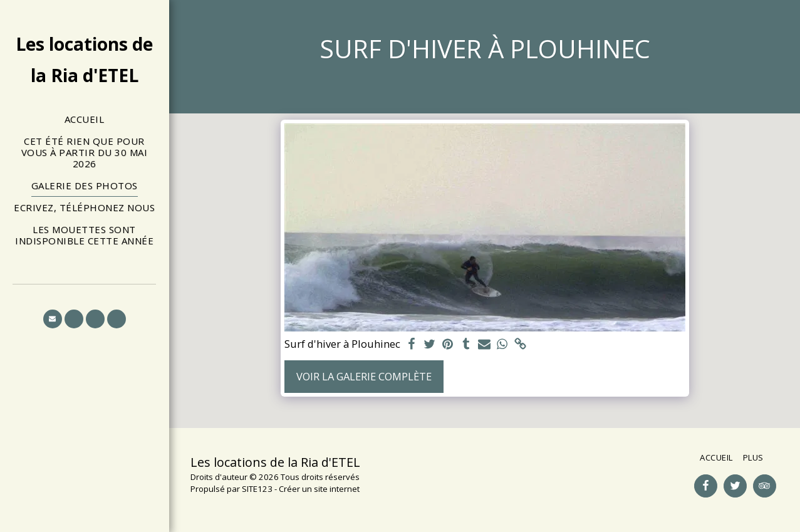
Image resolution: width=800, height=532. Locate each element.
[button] (53, 319)
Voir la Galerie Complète (364, 376)
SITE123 (257, 489)
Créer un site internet (319, 489)
